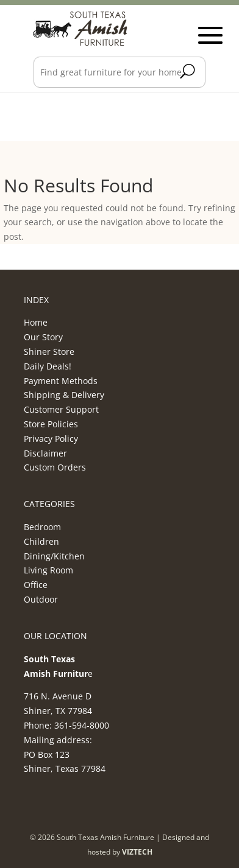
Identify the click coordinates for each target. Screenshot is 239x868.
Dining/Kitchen (54, 556)
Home (36, 322)
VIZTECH (137, 852)
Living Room (48, 570)
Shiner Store (49, 352)
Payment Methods (61, 381)
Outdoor (41, 599)
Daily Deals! (48, 366)
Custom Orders (55, 467)
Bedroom (42, 527)
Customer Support (61, 409)
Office (36, 585)
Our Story (43, 337)
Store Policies (51, 424)
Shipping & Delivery (64, 395)
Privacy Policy (51, 439)
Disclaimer (45, 453)
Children (41, 541)
